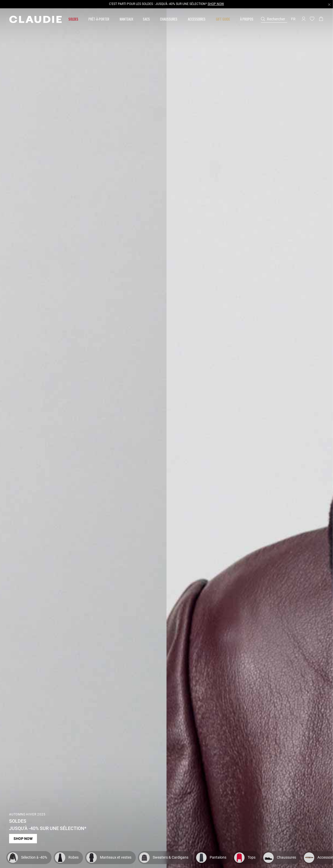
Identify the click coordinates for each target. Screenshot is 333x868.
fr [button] (293, 19)
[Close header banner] (329, 4)
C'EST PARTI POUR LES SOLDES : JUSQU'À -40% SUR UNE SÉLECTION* (166, 4)
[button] (74, 19)
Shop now (23, 839)
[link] (126, 19)
